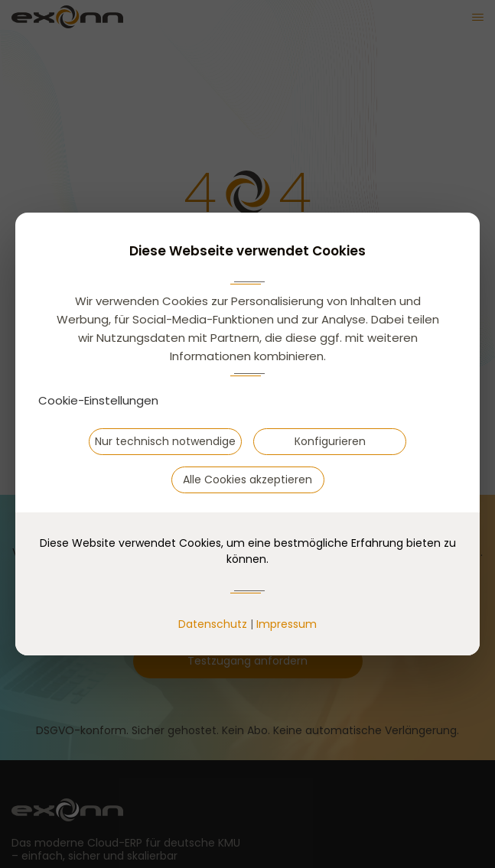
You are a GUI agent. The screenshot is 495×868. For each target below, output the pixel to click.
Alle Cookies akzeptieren (247, 480)
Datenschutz (213, 624)
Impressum (287, 624)
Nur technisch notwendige (165, 441)
